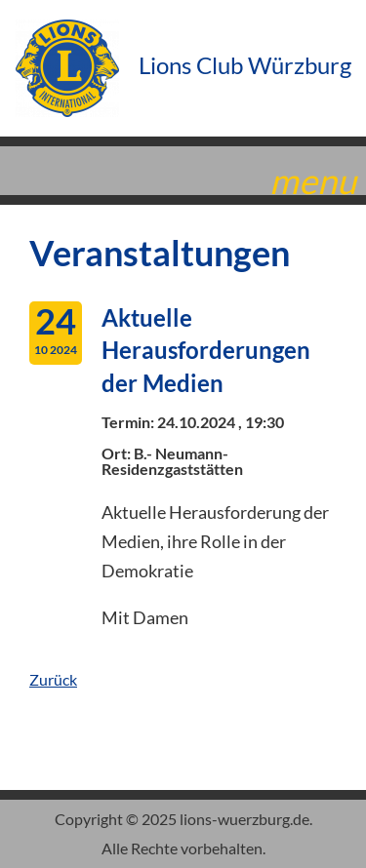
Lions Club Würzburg (183, 65)
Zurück (53, 679)
